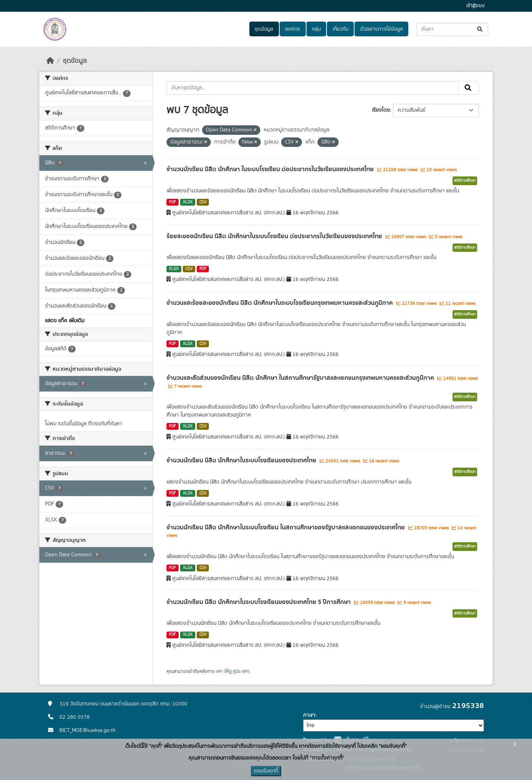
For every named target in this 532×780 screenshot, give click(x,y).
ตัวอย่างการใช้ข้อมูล (382, 29)
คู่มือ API (240, 671)
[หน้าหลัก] (50, 61)
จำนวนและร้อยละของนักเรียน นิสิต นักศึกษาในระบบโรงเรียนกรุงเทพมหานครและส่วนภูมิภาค (280, 303)
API (219, 671)
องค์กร (292, 29)
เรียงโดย (381, 110)
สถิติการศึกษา (465, 181)
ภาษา (309, 715)
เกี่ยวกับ (341, 29)
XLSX (188, 202)
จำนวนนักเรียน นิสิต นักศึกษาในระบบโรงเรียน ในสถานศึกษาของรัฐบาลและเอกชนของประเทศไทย (286, 527)
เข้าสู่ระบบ (475, 6)
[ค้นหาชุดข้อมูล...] (452, 29)
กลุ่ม (316, 29)
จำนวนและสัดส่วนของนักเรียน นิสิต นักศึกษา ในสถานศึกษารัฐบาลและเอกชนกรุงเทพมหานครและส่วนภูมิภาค (301, 378)
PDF (172, 202)
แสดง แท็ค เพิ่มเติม (65, 321)
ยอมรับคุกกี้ (266, 771)
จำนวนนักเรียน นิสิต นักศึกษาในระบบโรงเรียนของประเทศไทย (242, 460)
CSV (203, 202)
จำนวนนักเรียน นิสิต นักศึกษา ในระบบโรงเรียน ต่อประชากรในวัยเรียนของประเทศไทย (271, 169)
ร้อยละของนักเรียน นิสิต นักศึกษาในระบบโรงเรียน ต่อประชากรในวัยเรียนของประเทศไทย (275, 236)
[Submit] (480, 29)
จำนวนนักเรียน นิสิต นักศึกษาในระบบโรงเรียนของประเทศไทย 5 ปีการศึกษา (259, 602)
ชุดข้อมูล (264, 29)
